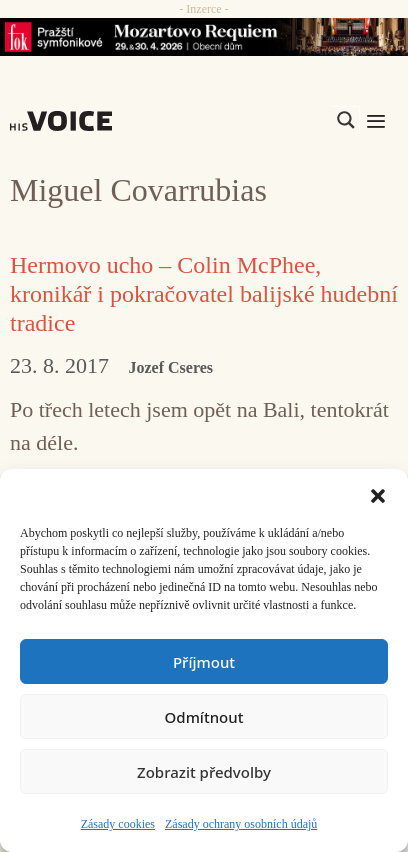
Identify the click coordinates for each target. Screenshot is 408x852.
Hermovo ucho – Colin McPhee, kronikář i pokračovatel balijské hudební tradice (204, 294)
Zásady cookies (118, 824)
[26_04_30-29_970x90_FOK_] (204, 37)
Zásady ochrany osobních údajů (241, 824)
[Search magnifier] (346, 120)
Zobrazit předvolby (204, 772)
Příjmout (204, 662)
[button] (378, 494)
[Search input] (251, 120)
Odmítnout (204, 717)
